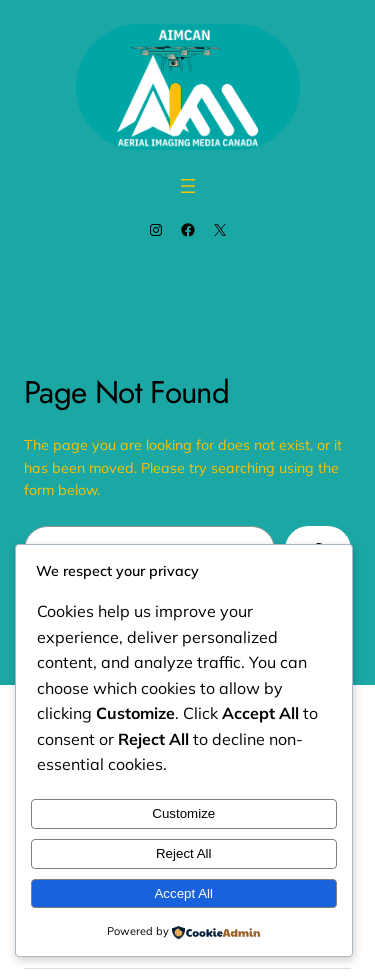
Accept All (183, 893)
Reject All (184, 853)
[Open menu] (188, 186)
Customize (183, 813)
